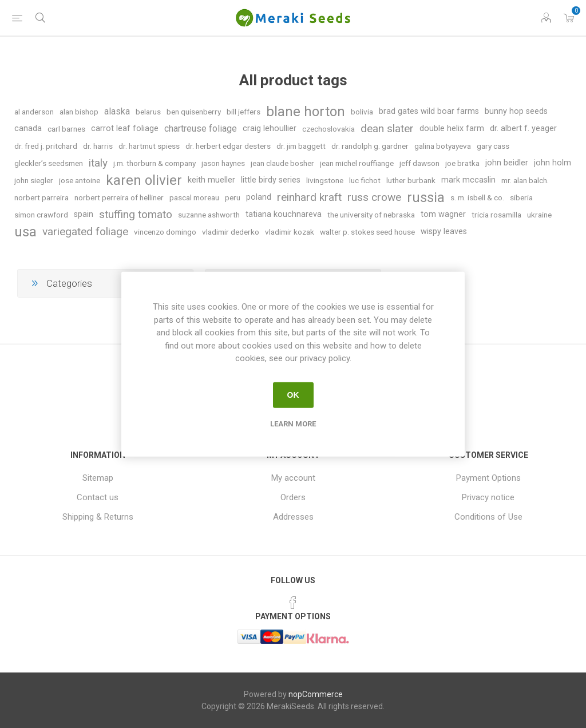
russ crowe (374, 197)
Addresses (293, 517)
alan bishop (79, 112)
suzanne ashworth (209, 215)
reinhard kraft (309, 197)
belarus (148, 112)
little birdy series (271, 180)
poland (259, 197)
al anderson (34, 112)
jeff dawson (419, 163)
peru (233, 197)
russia (426, 197)
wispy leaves (444, 232)
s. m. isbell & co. (477, 197)
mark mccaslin (468, 180)
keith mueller (211, 180)
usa (25, 232)
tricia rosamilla (496, 215)
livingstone (325, 180)
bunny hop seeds (516, 111)
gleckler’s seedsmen (49, 163)
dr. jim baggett (301, 146)
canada (28, 128)
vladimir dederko (231, 232)
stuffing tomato (136, 214)
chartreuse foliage (201, 128)
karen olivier (144, 180)
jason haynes (223, 163)
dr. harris (98, 146)
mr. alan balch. (525, 180)
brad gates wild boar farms (429, 111)
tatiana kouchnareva (284, 214)
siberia (521, 197)
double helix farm (452, 128)
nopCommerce (316, 694)
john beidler (507, 163)
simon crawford (41, 215)
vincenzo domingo (165, 232)
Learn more (293, 423)
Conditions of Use (488, 517)
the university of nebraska (371, 215)
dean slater (387, 128)
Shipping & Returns (98, 517)
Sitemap (98, 478)
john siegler (34, 180)
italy (98, 163)
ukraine (539, 215)
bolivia (362, 112)
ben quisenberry (194, 112)
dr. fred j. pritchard (46, 146)
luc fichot (365, 180)
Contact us (98, 497)
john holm (553, 163)
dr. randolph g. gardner (370, 146)
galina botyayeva (443, 146)
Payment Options (488, 478)
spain (84, 214)
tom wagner (443, 214)
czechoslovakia (328, 129)
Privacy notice (488, 497)
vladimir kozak (290, 232)
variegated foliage (85, 232)
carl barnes (66, 129)
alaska (117, 111)
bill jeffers (243, 112)
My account (293, 478)
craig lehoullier (270, 128)
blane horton (306, 112)
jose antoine (80, 180)
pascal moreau (194, 197)
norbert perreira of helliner (119, 197)
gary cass (493, 146)
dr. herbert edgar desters (228, 146)
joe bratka (462, 163)
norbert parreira (41, 197)
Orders (293, 497)
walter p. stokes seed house (367, 232)
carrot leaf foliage (125, 128)
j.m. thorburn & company (155, 163)
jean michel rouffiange (357, 163)
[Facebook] (293, 603)
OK (293, 395)
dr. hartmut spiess (149, 146)
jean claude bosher (282, 163)
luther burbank (411, 180)
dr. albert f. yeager (523, 128)
